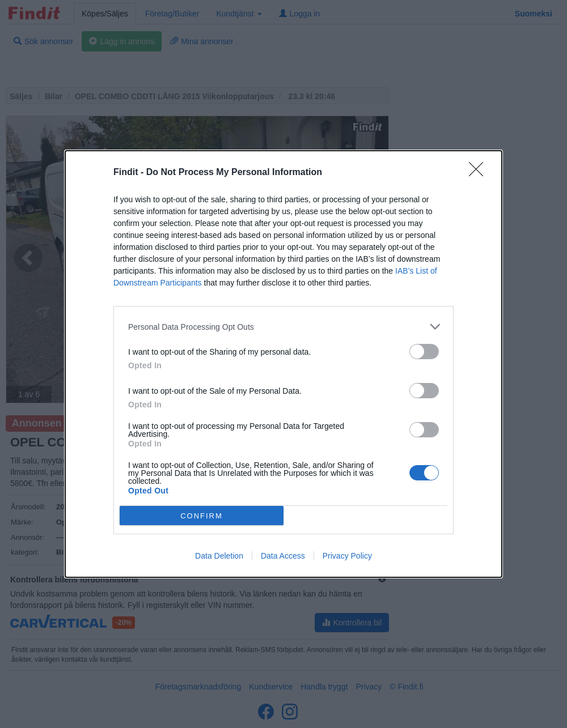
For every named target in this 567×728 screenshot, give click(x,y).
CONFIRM (202, 516)
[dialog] (283, 364)
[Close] (480, 173)
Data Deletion (219, 556)
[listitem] (283, 327)
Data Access (283, 556)
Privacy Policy (347, 556)
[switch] (424, 352)
